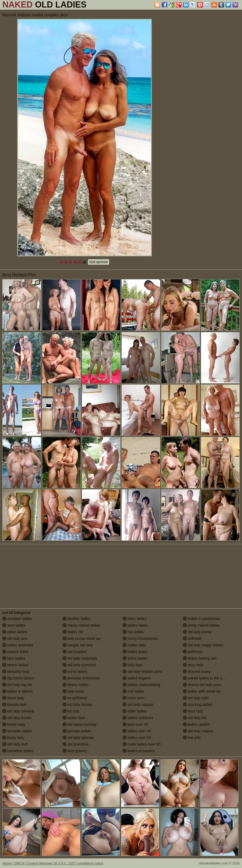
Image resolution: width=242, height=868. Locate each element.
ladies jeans (135, 652)
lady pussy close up (82, 638)
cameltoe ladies (18, 751)
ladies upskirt (196, 724)
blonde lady (14, 705)
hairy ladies (135, 619)
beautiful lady (16, 672)
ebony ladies (76, 685)
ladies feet (74, 718)
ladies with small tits (202, 691)
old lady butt (15, 744)
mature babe (15, 652)
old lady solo (196, 698)
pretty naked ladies (201, 625)
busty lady (13, 738)
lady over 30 (135, 724)
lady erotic (74, 691)
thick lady (193, 711)
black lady (13, 698)
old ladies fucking (80, 724)
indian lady (134, 645)
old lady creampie (80, 658)
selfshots (193, 652)
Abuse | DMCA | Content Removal (27, 863)
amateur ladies (17, 619)
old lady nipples (138, 705)
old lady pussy (197, 632)
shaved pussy (197, 672)
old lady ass (15, 638)
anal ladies (14, 625)
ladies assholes (18, 645)
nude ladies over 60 (142, 744)
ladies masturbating (141, 685)
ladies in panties (139, 751)
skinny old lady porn (202, 685)
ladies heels (135, 625)
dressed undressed (81, 678)
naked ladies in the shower (208, 678)
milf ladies (134, 691)
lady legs (133, 665)
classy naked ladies (81, 625)
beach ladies (15, 665)
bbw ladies (14, 658)
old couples (75, 652)
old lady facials (77, 705)
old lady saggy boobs (203, 645)
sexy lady (193, 665)
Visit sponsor (99, 262)
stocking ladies (198, 705)
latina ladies (135, 658)
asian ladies (15, 632)
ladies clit (73, 632)
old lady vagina (198, 731)
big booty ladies (18, 678)
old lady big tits (17, 685)
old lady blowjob (18, 711)
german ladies (77, 731)
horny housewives (140, 638)
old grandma (76, 744)
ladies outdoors (138, 718)
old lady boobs (17, 718)
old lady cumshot (79, 665)
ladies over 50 (137, 738)
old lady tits (195, 718)
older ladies (135, 711)
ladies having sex (200, 658)
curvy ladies (75, 672)
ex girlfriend (75, 698)
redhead (192, 638)
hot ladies (133, 632)
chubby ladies (77, 619)
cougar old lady (78, 645)
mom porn (134, 698)
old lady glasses (78, 738)
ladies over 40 (137, 731)
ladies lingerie (137, 678)
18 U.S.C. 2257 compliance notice (78, 863)
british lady (14, 724)
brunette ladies (17, 731)
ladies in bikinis (17, 691)
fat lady (71, 711)
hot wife (192, 738)
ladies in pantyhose (201, 619)
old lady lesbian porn (142, 672)
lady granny (75, 751)
